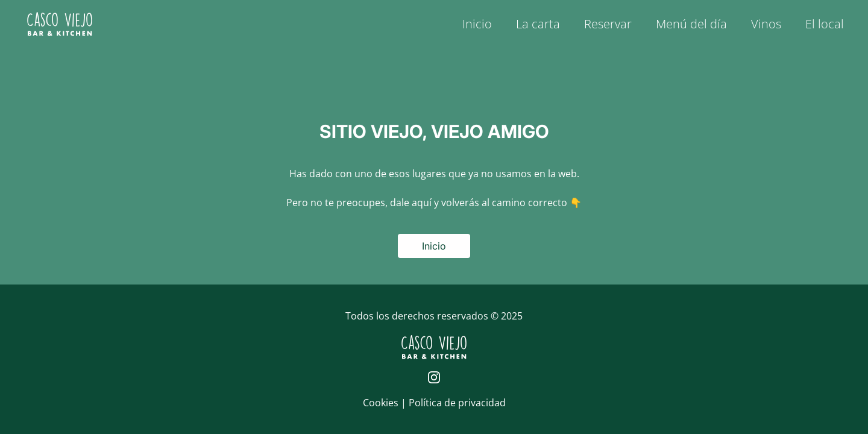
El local (825, 24)
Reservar (608, 24)
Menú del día (691, 24)
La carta (538, 24)
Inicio (477, 24)
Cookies (382, 403)
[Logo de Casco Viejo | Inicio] (60, 24)
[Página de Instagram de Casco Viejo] (434, 377)
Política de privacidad (457, 403)
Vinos (766, 24)
